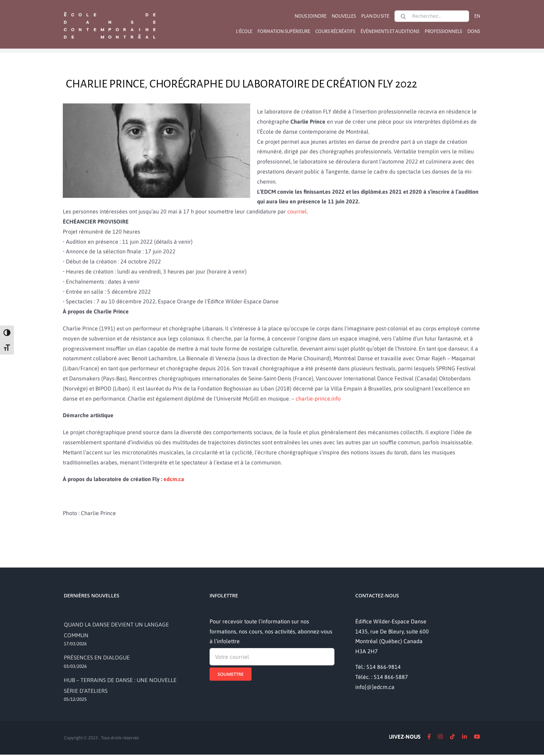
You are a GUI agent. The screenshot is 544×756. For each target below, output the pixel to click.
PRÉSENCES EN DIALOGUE (97, 657)
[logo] (110, 11)
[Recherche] (403, 16)
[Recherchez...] (432, 16)
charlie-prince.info (318, 398)
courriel (297, 211)
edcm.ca (174, 479)
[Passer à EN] (477, 16)
